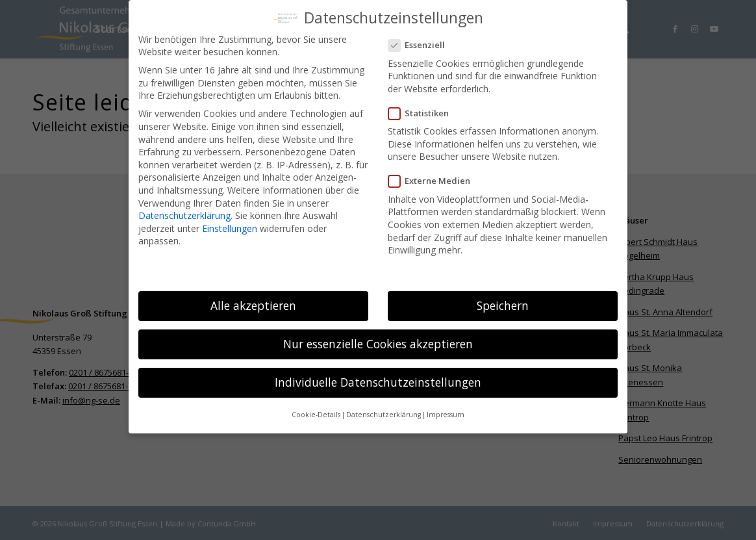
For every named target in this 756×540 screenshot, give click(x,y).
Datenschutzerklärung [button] (384, 413)
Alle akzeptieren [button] (253, 303)
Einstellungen (230, 226)
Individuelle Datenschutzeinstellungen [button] (378, 381)
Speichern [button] (503, 303)
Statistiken (424, 111)
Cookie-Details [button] (316, 413)
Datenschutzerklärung (184, 213)
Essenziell (422, 44)
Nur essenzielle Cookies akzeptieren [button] (378, 342)
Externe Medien (435, 180)
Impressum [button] (446, 413)
